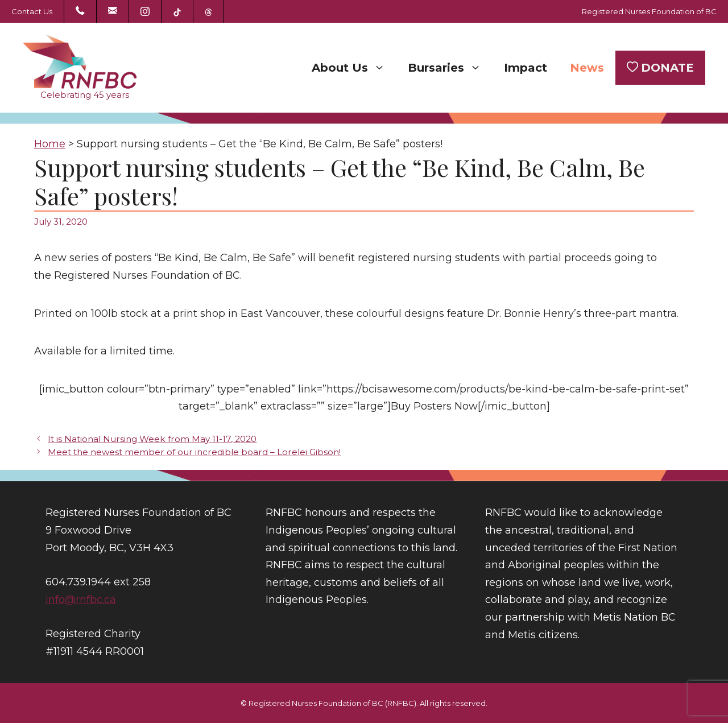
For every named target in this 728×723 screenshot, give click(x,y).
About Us (354, 68)
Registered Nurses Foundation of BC (649, 11)
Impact (526, 68)
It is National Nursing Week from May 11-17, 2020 (152, 439)
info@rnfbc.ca (81, 600)
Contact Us (32, 11)
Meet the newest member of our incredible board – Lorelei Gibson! (194, 452)
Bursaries (450, 68)
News (587, 68)
